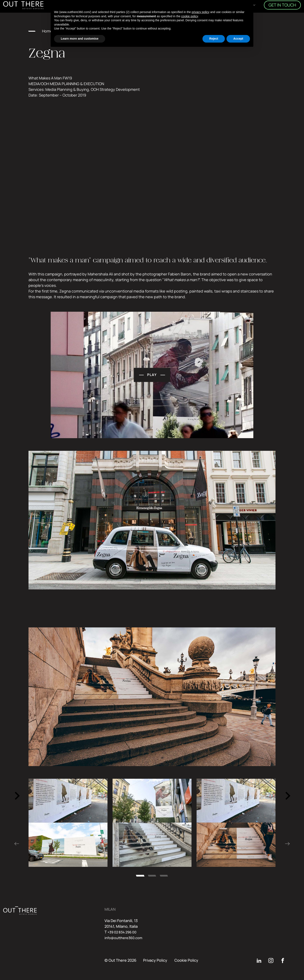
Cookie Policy (186, 960)
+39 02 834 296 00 (124, 932)
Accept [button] (238, 39)
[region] (152, 801)
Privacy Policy (155, 960)
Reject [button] (214, 39)
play (166, 389)
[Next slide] (287, 796)
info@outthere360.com (126, 938)
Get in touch (282, 8)
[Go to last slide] (17, 796)
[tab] (140, 876)
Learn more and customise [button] (80, 39)
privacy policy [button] (201, 12)
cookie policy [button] (189, 16)
